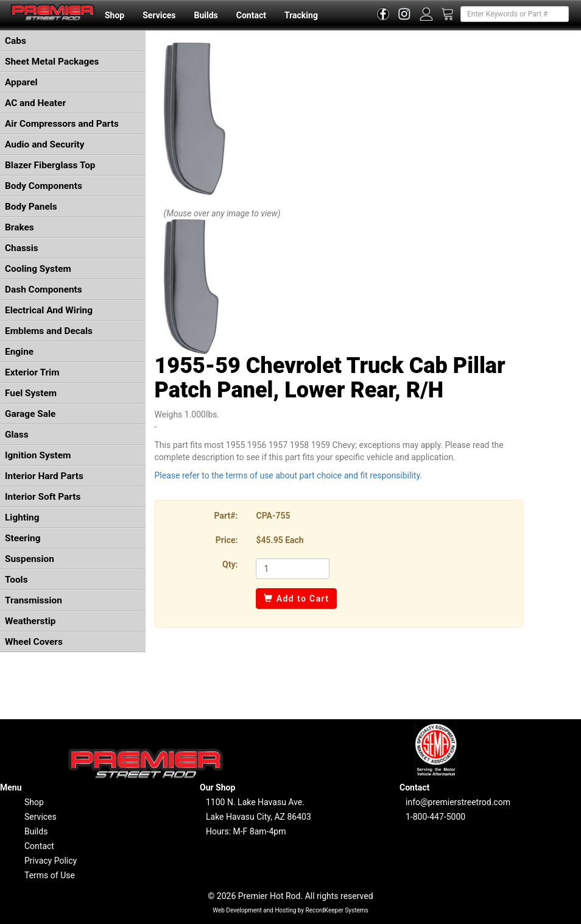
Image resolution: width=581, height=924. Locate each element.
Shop (114, 15)
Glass (17, 435)
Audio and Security (45, 144)
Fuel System (31, 393)
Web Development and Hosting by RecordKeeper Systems (290, 910)
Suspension (30, 559)
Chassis (22, 248)
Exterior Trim (32, 372)
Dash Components (44, 290)
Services (159, 15)
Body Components (44, 186)
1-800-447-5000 (435, 817)
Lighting (22, 517)
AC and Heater (35, 103)
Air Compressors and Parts (62, 124)
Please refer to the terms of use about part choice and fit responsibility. (289, 475)
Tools (16, 580)
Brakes (19, 227)
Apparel (21, 82)
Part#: (226, 516)
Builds (206, 15)
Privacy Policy (51, 861)
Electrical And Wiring (49, 310)
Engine (19, 352)
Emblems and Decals (49, 331)
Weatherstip (30, 621)
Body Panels (31, 207)
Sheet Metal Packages (52, 62)
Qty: (230, 564)
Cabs (16, 41)
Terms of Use (50, 875)
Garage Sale (30, 414)
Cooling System (38, 269)
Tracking (301, 15)
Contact (251, 15)
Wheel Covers (34, 642)
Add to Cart (296, 599)
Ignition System (38, 455)
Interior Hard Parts (44, 476)
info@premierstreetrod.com (458, 802)
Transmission (33, 600)
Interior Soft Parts (43, 497)
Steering (23, 538)
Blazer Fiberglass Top (50, 165)
